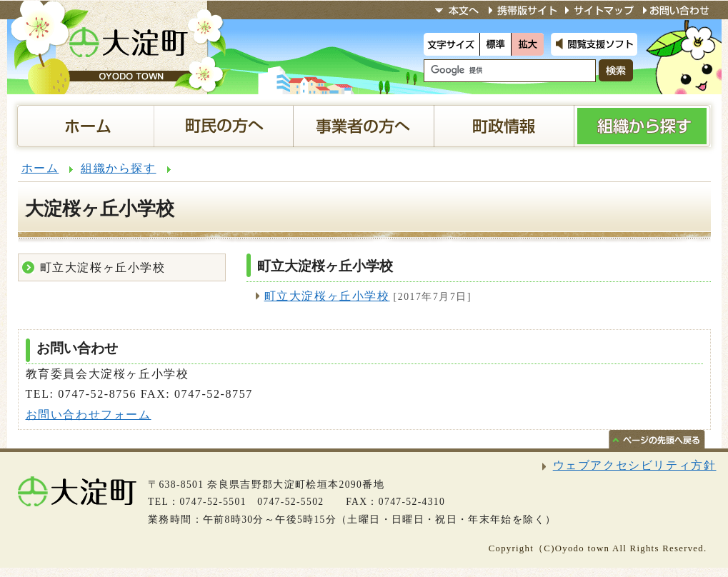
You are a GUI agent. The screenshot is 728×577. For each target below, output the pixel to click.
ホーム (40, 168)
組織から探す (119, 168)
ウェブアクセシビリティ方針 (635, 465)
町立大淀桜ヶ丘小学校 (327, 296)
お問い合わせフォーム (89, 415)
